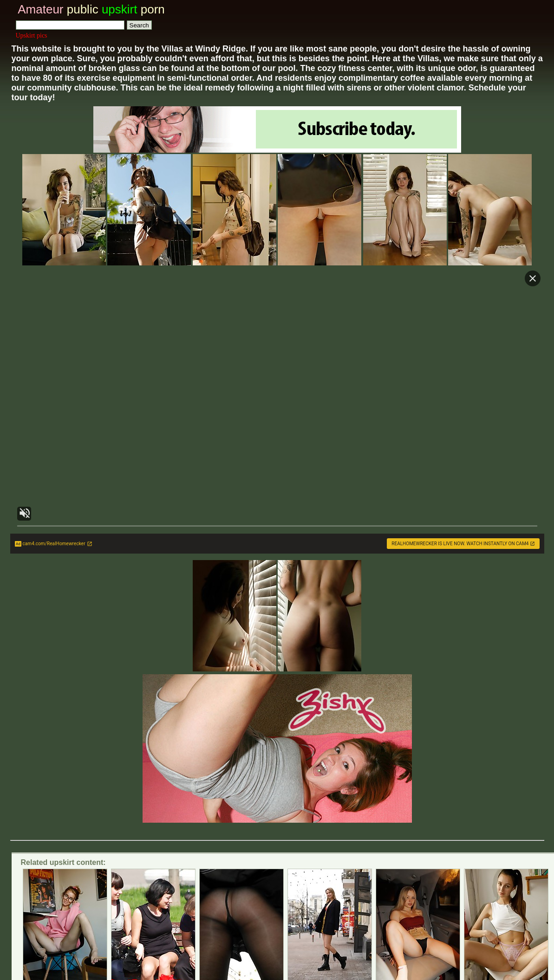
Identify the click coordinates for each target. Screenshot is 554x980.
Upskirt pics (32, 35)
